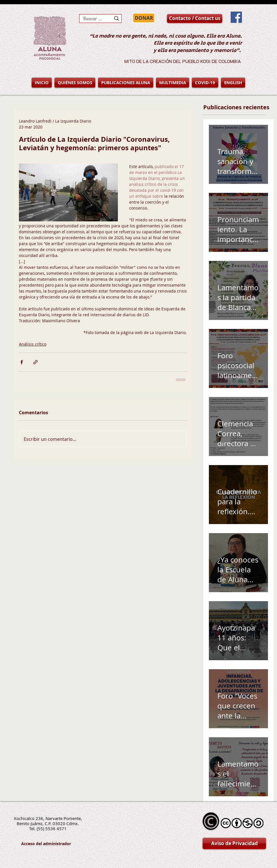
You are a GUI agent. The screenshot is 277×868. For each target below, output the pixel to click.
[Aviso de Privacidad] (234, 843)
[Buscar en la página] (93, 18)
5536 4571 (56, 828)
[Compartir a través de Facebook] (22, 362)
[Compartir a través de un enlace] (35, 362)
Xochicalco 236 (29, 818)
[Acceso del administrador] (46, 844)
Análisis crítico (33, 344)
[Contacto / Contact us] (195, 18)
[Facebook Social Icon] (236, 17)
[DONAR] (144, 18)
